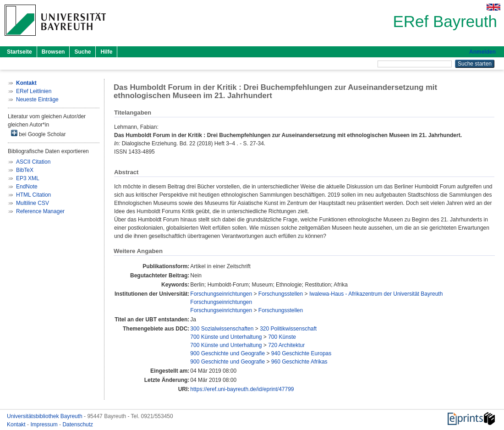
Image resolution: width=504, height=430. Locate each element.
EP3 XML (28, 178)
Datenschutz (78, 424)
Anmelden (482, 52)
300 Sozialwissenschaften (222, 329)
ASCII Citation (33, 162)
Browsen (53, 52)
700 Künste (282, 337)
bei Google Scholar (38, 134)
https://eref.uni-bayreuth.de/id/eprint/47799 (242, 389)
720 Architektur (286, 345)
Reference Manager (40, 211)
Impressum (45, 424)
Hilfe (106, 52)
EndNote (27, 187)
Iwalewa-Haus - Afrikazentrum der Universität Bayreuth (376, 294)
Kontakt (17, 424)
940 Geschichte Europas (301, 353)
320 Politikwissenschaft (288, 329)
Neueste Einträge (37, 99)
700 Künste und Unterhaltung (226, 337)
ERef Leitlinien (34, 91)
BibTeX (25, 170)
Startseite (19, 52)
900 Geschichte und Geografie (227, 353)
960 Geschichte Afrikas (299, 362)
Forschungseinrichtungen (221, 294)
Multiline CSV (33, 203)
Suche (82, 52)
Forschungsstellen (281, 294)
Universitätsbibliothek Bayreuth (45, 416)
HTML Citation (33, 195)
